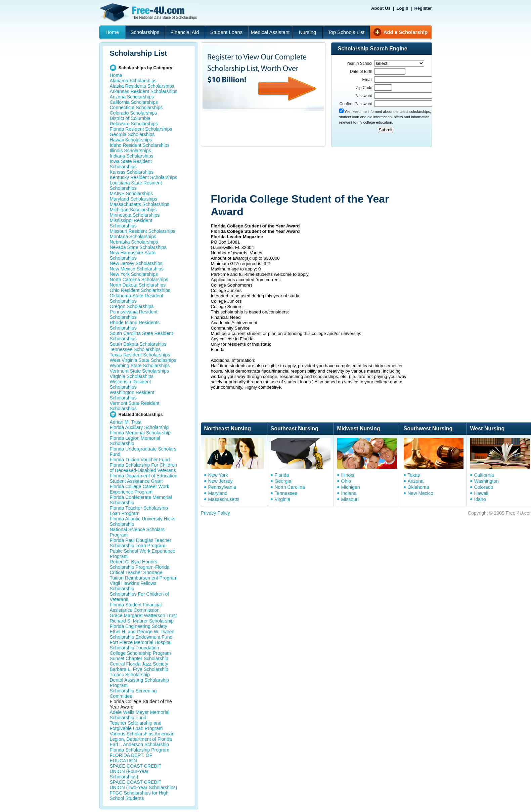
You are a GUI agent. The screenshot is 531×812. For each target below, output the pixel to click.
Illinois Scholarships (130, 151)
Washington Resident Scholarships (132, 395)
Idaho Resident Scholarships (140, 145)
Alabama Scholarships (133, 81)
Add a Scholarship (406, 32)
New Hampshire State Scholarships (133, 255)
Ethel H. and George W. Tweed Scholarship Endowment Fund (142, 634)
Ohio (346, 481)
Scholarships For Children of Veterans (140, 597)
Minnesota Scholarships (135, 215)
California (484, 475)
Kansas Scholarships (132, 172)
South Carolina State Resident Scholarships (141, 336)
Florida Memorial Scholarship (140, 433)
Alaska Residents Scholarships (142, 86)
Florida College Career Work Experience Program (140, 489)
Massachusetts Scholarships (140, 204)
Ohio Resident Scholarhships (140, 290)
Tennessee (286, 493)
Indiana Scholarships (132, 156)
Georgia (283, 481)
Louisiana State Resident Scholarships (136, 185)
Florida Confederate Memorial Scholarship (141, 500)
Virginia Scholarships (132, 376)
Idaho (480, 499)
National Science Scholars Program (137, 532)
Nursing (308, 32)
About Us (381, 8)
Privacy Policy (215, 513)
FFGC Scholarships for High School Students (139, 796)
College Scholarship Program (140, 653)
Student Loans (227, 32)
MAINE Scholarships (131, 194)
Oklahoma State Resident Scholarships (137, 298)
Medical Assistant (270, 32)
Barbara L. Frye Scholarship (139, 669)
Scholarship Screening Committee (133, 693)
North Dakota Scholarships (138, 285)
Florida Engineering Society (139, 626)
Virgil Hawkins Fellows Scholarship (133, 586)
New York (218, 475)
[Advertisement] (328, 171)
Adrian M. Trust (126, 422)
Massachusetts (224, 499)
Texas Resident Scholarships (140, 355)
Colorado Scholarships (134, 113)
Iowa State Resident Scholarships (131, 164)
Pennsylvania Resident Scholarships (134, 314)
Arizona (416, 481)
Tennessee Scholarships (135, 349)
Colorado (484, 487)
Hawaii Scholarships (131, 140)
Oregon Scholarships (132, 306)
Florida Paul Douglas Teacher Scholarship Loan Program (141, 543)
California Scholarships (134, 102)
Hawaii (481, 493)
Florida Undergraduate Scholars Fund (143, 452)
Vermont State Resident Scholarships (135, 406)
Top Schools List (346, 32)
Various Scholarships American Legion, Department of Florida (142, 736)
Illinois (348, 475)
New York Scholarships (134, 274)
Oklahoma (418, 487)
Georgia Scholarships (132, 134)
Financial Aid (185, 32)
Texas (414, 475)
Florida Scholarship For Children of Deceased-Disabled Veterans (144, 468)
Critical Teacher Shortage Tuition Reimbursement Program (144, 575)
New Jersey (220, 481)
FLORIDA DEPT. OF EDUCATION (131, 758)
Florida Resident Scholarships (141, 129)
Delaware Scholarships (134, 124)
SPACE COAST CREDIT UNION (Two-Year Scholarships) (144, 785)
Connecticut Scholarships (136, 108)
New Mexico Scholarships (137, 269)
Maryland (218, 493)
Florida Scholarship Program (140, 750)
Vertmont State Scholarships (140, 371)
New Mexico (421, 493)
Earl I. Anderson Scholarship (140, 744)
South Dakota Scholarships (138, 344)
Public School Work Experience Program (143, 554)
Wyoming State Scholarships (140, 366)
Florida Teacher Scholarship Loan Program (139, 511)
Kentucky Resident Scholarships (144, 177)
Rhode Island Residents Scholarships (135, 325)
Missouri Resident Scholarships (143, 231)
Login (402, 8)
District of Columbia (130, 118)
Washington (486, 481)
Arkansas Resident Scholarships (144, 91)
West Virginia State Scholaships (143, 360)
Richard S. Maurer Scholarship (142, 621)
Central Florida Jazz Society (139, 664)
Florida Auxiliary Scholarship (139, 427)
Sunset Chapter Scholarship (139, 658)
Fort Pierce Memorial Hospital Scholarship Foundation (141, 645)
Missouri (350, 499)
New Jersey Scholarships (136, 263)
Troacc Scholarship (130, 675)
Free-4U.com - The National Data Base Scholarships (149, 13)
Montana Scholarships (133, 237)
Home (112, 32)
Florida (282, 475)
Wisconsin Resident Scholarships (130, 384)
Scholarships (145, 32)
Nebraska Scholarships (134, 242)
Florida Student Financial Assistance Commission (136, 607)
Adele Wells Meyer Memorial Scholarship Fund (140, 715)
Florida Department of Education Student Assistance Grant (144, 478)
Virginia (282, 499)
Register (423, 8)
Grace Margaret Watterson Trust (143, 615)
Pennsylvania (222, 487)
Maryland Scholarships (134, 199)
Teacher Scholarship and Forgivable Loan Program (136, 726)
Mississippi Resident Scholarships (131, 223)
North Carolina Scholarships (139, 280)
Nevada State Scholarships (138, 247)
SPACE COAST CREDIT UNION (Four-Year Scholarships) (136, 771)
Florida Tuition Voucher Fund (140, 460)
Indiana (349, 493)
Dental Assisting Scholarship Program (140, 683)
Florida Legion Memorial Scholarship (135, 441)
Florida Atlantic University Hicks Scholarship (143, 521)
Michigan (351, 487)
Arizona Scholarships (132, 97)
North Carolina (290, 487)
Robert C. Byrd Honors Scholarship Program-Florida (140, 564)
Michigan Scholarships (133, 210)
